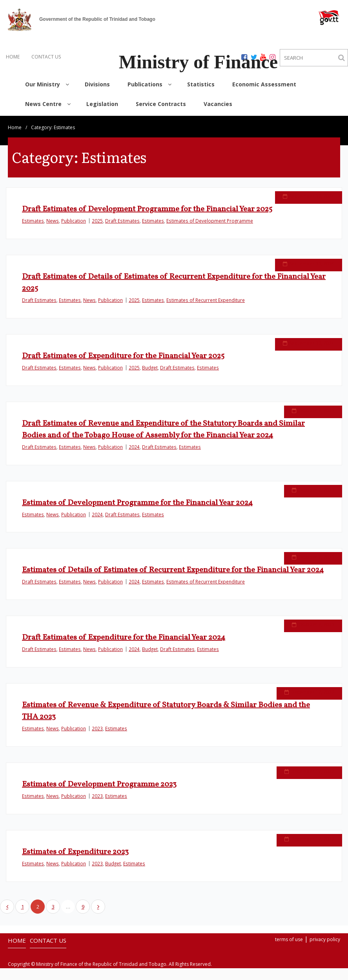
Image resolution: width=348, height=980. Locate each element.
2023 (97, 730)
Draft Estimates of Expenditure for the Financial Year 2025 (123, 356)
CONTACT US (46, 57)
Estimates (33, 221)
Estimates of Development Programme (210, 221)
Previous (7, 907)
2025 (97, 221)
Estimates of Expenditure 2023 (75, 854)
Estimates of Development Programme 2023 (99, 786)
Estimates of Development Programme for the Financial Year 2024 (137, 503)
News (53, 221)
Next (98, 907)
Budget (150, 367)
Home (15, 127)
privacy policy (325, 939)
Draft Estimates (122, 221)
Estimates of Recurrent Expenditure (206, 300)
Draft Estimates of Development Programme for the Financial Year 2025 (147, 209)
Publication (74, 221)
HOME (13, 57)
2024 (134, 447)
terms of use (289, 939)
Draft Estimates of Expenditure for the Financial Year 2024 (124, 640)
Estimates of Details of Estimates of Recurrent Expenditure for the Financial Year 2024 (173, 570)
